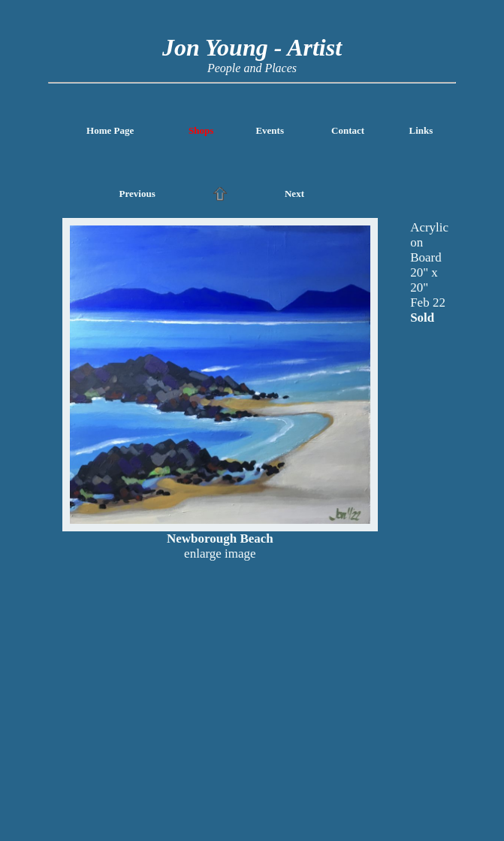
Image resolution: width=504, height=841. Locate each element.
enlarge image (220, 554)
